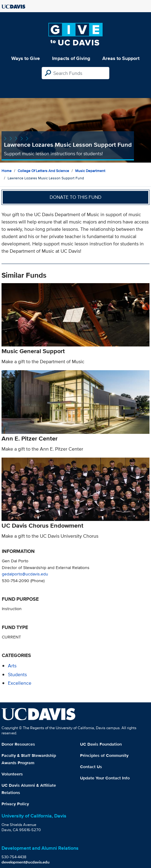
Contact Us (91, 767)
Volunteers (12, 774)
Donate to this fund (75, 197)
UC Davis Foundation (101, 744)
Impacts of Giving (71, 58)
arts (12, 666)
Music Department (90, 171)
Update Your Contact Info (105, 778)
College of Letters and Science (43, 171)
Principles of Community (104, 755)
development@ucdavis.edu (26, 862)
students (17, 675)
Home (7, 171)
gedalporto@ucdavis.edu (25, 574)
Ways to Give (26, 58)
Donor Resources (18, 744)
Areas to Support (121, 58)
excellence (20, 683)
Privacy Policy (15, 804)
